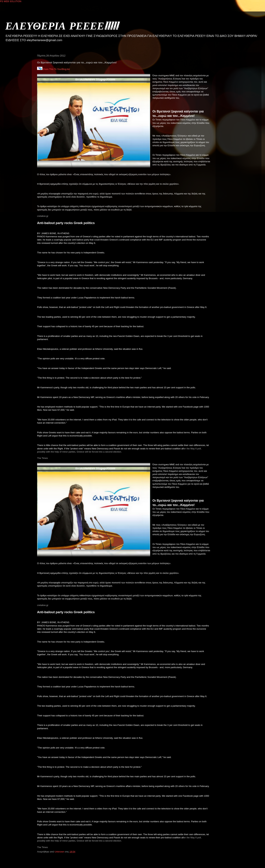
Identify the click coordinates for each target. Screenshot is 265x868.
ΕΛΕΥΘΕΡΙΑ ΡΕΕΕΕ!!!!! (62, 26)
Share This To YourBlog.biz (54, 69)
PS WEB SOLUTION (11, 1)
